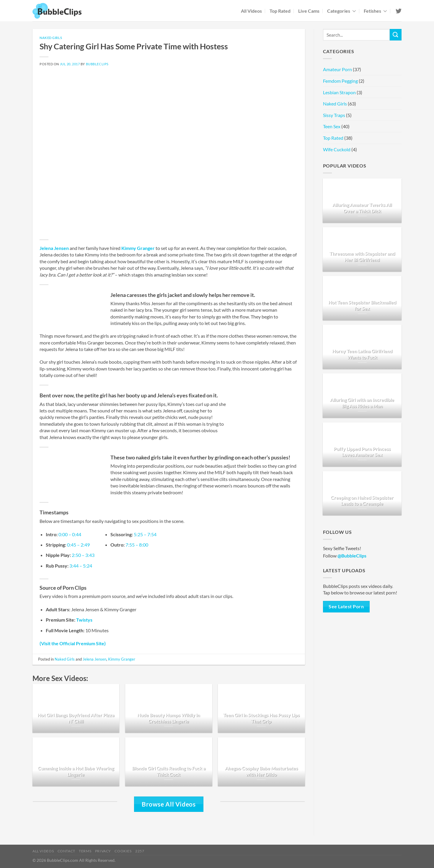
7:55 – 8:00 (137, 545)
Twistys (84, 620)
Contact (66, 851)
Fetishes (375, 11)
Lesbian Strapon (339, 92)
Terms (85, 851)
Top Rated (280, 11)
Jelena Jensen (54, 248)
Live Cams (309, 11)
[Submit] (396, 35)
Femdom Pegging (340, 81)
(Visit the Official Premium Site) (73, 643)
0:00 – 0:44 (70, 534)
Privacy (103, 851)
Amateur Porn (337, 69)
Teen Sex (332, 126)
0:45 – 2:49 (78, 545)
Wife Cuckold (337, 149)
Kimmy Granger (138, 248)
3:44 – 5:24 (81, 566)
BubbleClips (97, 64)
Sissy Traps (334, 115)
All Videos (251, 11)
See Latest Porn (346, 607)
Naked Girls (51, 38)
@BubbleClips (352, 556)
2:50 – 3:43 (83, 555)
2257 (140, 851)
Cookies (123, 851)
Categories (342, 11)
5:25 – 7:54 (145, 534)
